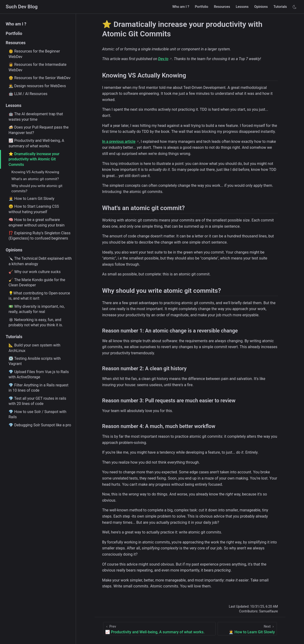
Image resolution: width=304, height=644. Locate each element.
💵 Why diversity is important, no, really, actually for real (37, 309)
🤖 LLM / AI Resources (28, 94)
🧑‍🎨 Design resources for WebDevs (37, 86)
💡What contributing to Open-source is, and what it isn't (39, 296)
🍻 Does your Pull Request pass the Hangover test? (39, 130)
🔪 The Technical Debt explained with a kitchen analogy (40, 261)
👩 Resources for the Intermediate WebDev (38, 67)
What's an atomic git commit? (35, 179)
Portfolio (201, 7)
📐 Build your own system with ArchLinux (34, 348)
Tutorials (280, 7)
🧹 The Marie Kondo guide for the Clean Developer (37, 282)
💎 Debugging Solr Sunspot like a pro (40, 425)
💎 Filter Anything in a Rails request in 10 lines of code (38, 388)
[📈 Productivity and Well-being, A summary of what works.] (159, 629)
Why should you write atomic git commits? (37, 188)
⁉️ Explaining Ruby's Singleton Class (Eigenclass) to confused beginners (40, 236)
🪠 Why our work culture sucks (35, 272)
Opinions (261, 7)
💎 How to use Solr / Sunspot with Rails (37, 414)
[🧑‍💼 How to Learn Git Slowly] (247, 629)
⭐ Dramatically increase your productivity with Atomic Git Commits (34, 159)
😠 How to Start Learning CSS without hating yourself (34, 209)
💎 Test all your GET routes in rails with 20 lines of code (37, 401)
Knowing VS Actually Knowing (35, 172)
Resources (222, 7)
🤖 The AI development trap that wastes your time (36, 117)
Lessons (242, 7)
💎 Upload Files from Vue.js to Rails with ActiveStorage (39, 374)
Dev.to (163, 59)
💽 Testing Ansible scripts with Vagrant (35, 361)
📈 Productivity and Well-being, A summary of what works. (36, 143)
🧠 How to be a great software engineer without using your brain (37, 222)
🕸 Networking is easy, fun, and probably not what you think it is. (36, 322)
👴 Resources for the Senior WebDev (40, 78)
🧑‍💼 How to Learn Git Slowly (31, 199)
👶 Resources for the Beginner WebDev (34, 54)
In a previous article (119, 142)
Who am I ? (181, 7)
